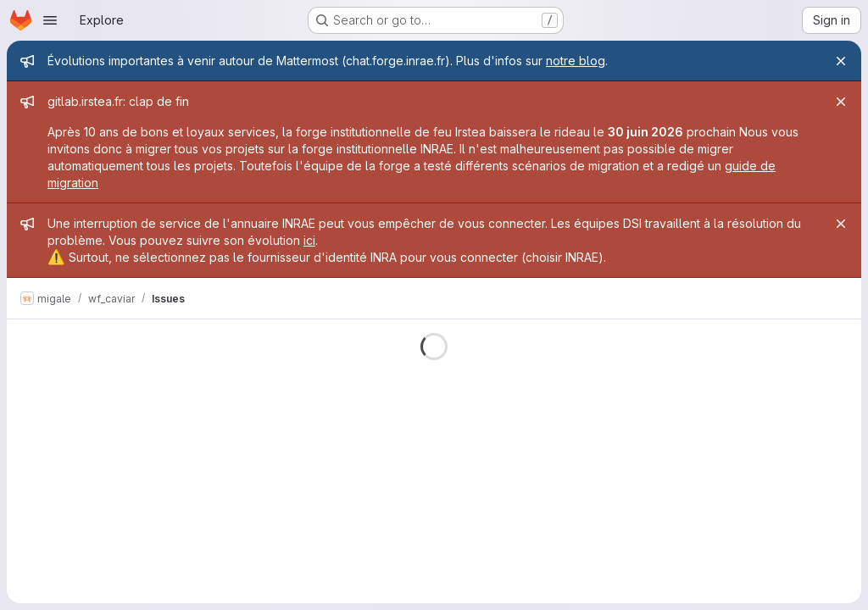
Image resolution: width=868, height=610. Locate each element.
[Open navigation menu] (50, 20)
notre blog (576, 61)
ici (309, 240)
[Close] (841, 61)
